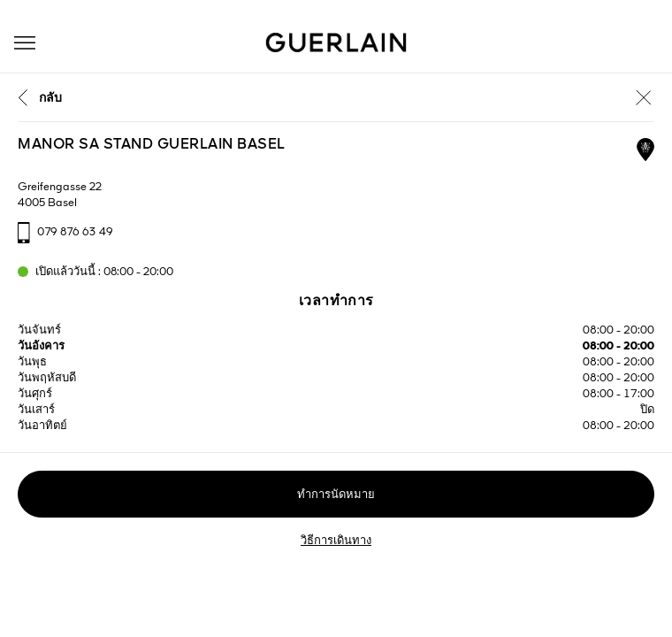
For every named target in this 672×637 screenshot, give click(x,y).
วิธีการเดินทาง (336, 541)
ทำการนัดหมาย (336, 495)
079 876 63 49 (75, 232)
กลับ (50, 98)
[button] (25, 43)
